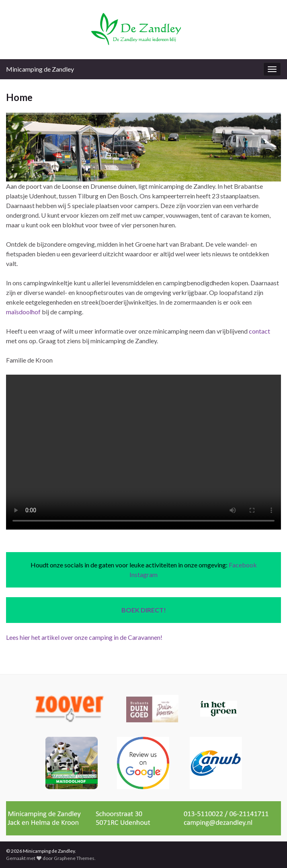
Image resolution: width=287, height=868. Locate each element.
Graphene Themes (74, 858)
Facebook (243, 565)
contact (259, 331)
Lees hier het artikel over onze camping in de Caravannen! (84, 637)
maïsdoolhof (23, 312)
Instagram (143, 574)
